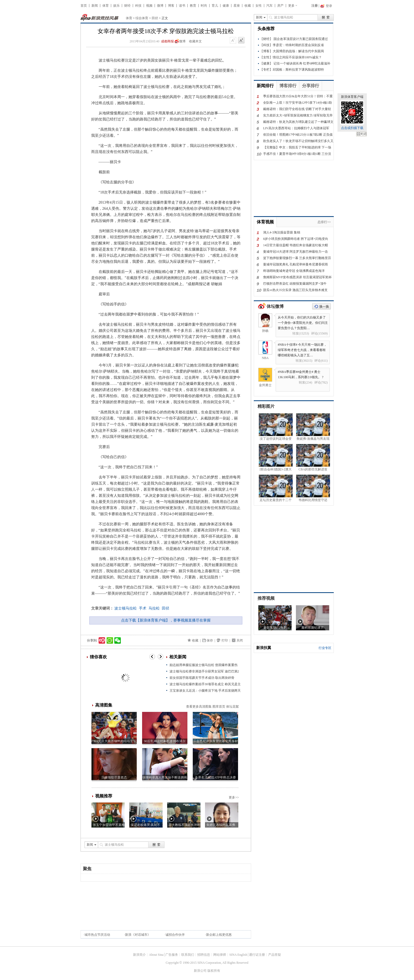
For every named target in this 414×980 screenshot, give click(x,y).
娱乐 (116, 6)
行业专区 (325, 648)
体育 (106, 6)
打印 (225, 640)
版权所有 (214, 971)
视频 (149, 6)
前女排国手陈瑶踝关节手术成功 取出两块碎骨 (202, 678)
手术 (143, 608)
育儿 (215, 6)
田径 (155, 18)
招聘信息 (204, 955)
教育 (193, 6)
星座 (237, 6)
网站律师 (220, 955)
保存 (210, 640)
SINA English (238, 955)
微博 (160, 6)
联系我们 (188, 955)
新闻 (95, 6)
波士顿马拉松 (126, 608)
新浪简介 (139, 955)
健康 (226, 6)
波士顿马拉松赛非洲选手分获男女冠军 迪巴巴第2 (204, 671)
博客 (171, 6)
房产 (280, 6)
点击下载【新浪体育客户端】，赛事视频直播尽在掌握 (166, 620)
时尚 (204, 6)
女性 (259, 6)
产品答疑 (275, 955)
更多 (291, 6)
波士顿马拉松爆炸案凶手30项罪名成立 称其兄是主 (205, 684)
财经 (127, 6)
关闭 (361, 134)
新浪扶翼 (264, 648)
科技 (138, 6)
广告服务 (172, 955)
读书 (182, 6)
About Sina (156, 955)
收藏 (248, 6)
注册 (315, 6)
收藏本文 (195, 41)
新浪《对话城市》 (138, 935)
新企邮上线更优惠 (219, 935)
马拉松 (154, 608)
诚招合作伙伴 (175, 935)
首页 (84, 6)
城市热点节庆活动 (97, 935)
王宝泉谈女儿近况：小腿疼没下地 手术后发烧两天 (205, 691)
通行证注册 (257, 955)
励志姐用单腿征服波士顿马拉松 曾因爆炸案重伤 (204, 665)
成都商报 (167, 41)
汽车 (270, 6)
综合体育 (142, 18)
